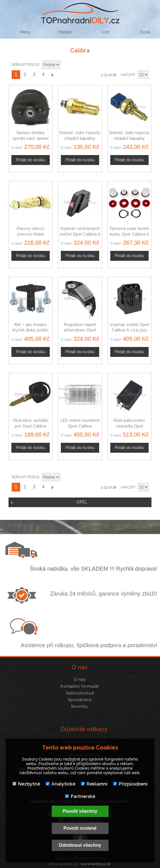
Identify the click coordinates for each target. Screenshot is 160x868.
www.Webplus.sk (95, 864)
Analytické (61, 784)
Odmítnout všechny (80, 845)
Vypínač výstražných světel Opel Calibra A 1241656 (80, 234)
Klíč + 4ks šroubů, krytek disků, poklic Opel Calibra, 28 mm (31, 330)
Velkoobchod (80, 693)
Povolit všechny (80, 811)
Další (52, 75)
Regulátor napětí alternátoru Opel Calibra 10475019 (80, 330)
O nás (80, 679)
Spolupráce (80, 700)
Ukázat (128, 75)
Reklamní (94, 784)
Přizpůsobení (130, 784)
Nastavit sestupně (65, 65)
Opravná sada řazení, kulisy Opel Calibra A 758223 (129, 234)
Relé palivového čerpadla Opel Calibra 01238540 (129, 426)
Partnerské (80, 796)
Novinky (80, 706)
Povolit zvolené (80, 828)
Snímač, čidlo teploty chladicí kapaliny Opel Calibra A (129, 138)
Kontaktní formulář (80, 686)
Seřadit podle (25, 64)
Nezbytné (26, 784)
